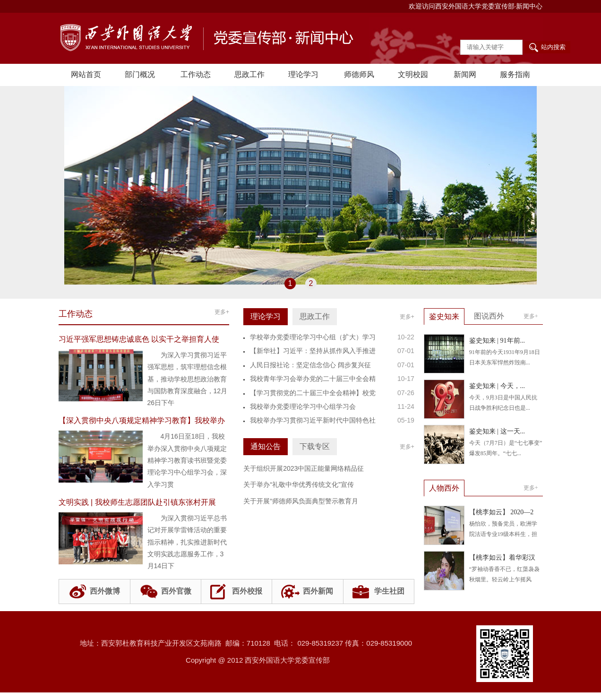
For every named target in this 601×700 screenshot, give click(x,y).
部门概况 (140, 74)
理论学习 (303, 74)
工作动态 (196, 74)
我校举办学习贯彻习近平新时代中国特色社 (313, 420)
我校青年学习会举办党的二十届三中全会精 (313, 379)
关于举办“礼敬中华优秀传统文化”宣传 (298, 484)
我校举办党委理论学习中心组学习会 (303, 406)
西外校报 (247, 591)
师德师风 (359, 74)
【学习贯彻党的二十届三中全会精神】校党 (313, 393)
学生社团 (389, 591)
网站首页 (86, 74)
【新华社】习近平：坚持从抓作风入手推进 (313, 351)
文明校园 (413, 74)
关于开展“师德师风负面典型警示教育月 (301, 501)
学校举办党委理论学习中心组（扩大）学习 (313, 337)
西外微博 (105, 591)
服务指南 (515, 74)
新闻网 (465, 74)
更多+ (222, 312)
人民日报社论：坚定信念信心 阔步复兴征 (310, 365)
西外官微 (176, 591)
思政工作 (249, 74)
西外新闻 (318, 591)
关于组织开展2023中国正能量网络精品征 (304, 468)
